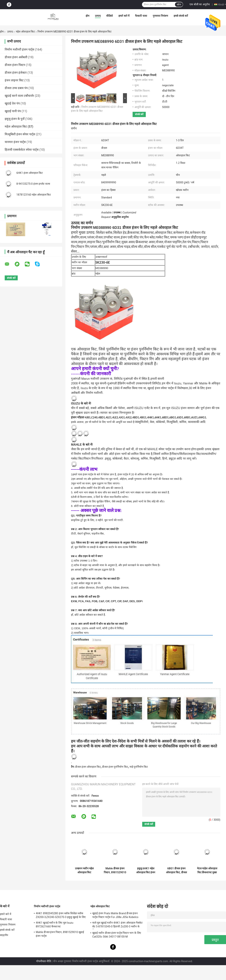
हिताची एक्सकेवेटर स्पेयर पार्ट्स (22, 150)
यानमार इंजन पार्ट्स (15, 142)
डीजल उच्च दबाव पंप (16, 88)
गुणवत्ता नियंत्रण (160, 16)
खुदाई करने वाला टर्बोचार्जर (19, 96)
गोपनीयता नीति (44, 961)
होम (87, 16)
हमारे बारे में (124, 16)
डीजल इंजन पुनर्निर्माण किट (115, 767)
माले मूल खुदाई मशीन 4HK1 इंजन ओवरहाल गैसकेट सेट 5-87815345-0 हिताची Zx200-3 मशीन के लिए (117, 925)
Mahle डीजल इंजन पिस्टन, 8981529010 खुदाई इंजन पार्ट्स (115, 870)
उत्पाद (98, 16)
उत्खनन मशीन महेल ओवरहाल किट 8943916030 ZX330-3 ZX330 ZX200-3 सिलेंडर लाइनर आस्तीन (84, 870)
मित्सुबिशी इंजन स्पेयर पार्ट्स (20, 134)
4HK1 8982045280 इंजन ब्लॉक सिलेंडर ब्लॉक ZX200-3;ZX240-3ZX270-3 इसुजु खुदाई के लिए (61, 915)
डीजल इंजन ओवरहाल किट (88, 767)
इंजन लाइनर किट (14, 80)
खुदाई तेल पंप (12, 103)
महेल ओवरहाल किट (25, 32)
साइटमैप (4, 935)
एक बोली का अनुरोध (200, 4)
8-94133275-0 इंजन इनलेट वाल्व (33, 184)
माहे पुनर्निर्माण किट (139, 767)
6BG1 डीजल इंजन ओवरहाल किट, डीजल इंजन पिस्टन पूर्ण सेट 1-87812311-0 (176, 870)
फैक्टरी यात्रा (141, 16)
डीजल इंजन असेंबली (16, 57)
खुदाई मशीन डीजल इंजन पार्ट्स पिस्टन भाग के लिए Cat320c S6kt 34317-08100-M (117, 935)
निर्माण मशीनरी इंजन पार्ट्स (19, 50)
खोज (179, 5)
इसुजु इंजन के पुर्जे (15, 119)
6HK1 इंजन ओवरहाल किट (30, 173)
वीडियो (110, 16)
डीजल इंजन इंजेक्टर (16, 73)
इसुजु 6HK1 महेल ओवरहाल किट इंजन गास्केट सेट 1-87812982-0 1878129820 (146, 870)
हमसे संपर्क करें (181, 16)
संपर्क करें (139, 114)
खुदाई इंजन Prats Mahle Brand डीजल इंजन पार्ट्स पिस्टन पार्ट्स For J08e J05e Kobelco (115, 915)
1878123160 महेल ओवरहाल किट (34, 195)
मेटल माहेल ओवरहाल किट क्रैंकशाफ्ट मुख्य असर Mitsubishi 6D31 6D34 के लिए (207, 870)
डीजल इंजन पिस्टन (15, 65)
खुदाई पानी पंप (13, 111)
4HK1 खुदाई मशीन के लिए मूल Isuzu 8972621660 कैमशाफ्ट (55, 925)
